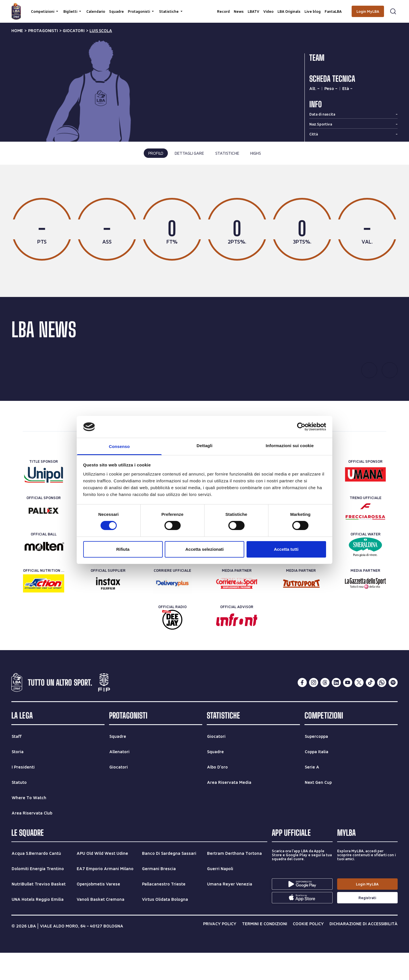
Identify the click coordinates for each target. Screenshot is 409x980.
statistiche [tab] (227, 153)
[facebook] (302, 710)
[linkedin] (336, 710)
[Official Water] (365, 575)
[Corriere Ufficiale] (172, 611)
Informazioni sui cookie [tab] (290, 446)
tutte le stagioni (226, 190)
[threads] (325, 710)
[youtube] (348, 710)
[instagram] (314, 710)
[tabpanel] (204, 245)
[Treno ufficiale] (365, 538)
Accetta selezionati (204, 549)
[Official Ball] (44, 575)
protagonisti (43, 31)
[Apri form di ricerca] (393, 11)
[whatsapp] (382, 710)
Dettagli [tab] (204, 446)
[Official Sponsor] (365, 502)
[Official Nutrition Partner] (44, 611)
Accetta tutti (286, 549)
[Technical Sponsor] (108, 575)
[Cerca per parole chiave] (204, 7)
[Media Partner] (237, 611)
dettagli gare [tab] (189, 153)
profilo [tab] (156, 153)
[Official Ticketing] (237, 575)
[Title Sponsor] (44, 502)
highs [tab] (255, 153)
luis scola (101, 31)
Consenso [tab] (119, 446)
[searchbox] (204, 7)
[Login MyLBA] (368, 11)
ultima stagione (181, 190)
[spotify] (393, 710)
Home (17, 31)
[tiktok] (370, 710)
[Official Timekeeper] (301, 575)
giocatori (74, 31)
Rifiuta (123, 549)
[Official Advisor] (237, 647)
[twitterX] (359, 710)
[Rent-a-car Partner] (172, 575)
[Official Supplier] (108, 611)
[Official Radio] (172, 647)
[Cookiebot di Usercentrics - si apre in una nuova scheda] (301, 427)
